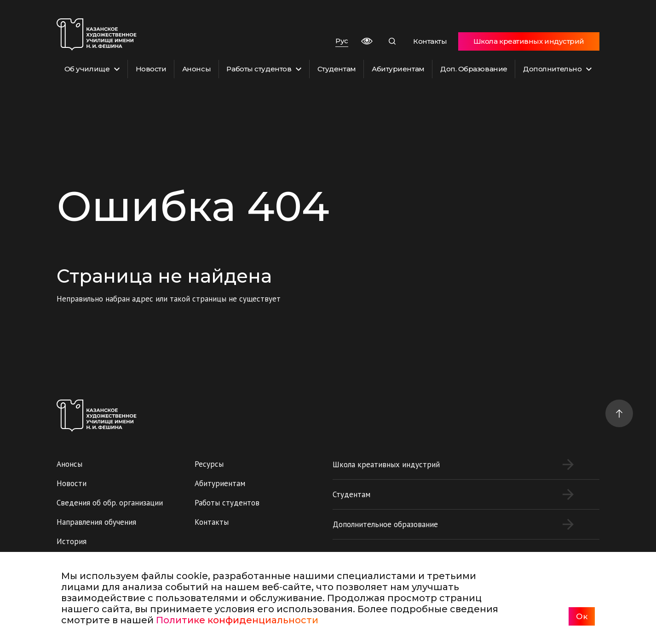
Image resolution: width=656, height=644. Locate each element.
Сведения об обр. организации (110, 503)
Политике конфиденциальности (237, 620)
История (72, 541)
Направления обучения (96, 522)
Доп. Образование (474, 69)
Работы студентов (264, 69)
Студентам (337, 69)
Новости (151, 69)
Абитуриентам (398, 69)
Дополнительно (557, 69)
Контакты (430, 41)
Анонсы (196, 69)
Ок (582, 616)
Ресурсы (209, 464)
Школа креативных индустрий (529, 41)
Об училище (92, 69)
